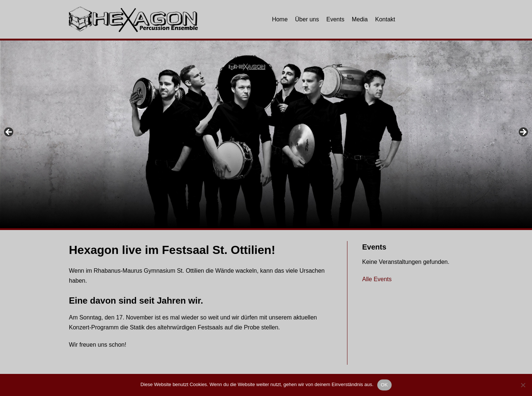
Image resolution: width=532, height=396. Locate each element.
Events (335, 19)
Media (360, 19)
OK (384, 385)
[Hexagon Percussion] (133, 19)
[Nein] (523, 385)
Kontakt (385, 19)
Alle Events (377, 279)
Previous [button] (9, 132)
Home (280, 19)
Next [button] (523, 132)
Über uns (307, 19)
